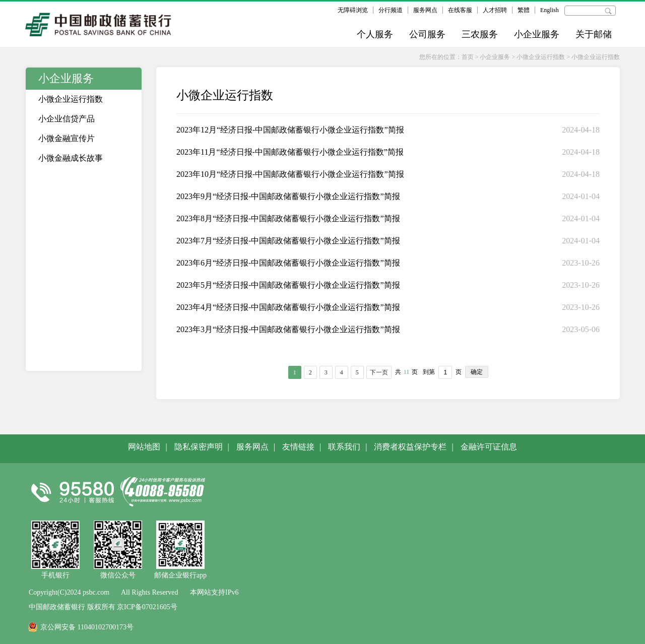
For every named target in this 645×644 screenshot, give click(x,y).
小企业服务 (537, 34)
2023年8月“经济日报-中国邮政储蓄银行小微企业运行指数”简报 (288, 218)
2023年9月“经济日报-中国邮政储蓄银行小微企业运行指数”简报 (288, 196)
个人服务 (375, 34)
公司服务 (427, 34)
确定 (477, 372)
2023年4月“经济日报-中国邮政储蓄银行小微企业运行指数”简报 (288, 307)
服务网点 (425, 10)
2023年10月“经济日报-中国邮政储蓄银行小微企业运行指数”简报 (290, 174)
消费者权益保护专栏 (410, 447)
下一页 (379, 372)
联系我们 (344, 447)
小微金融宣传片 (67, 138)
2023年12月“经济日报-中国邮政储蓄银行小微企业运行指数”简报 (290, 130)
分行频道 (391, 10)
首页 (468, 57)
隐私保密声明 (199, 447)
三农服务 (480, 34)
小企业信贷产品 (67, 119)
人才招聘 (495, 10)
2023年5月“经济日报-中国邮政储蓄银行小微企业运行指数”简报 (288, 285)
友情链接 (298, 447)
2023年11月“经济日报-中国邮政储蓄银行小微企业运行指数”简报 (290, 152)
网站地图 (144, 447)
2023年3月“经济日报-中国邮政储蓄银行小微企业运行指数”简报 (288, 329)
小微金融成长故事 (71, 158)
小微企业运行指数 (541, 57)
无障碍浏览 (353, 10)
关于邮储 (594, 34)
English (550, 10)
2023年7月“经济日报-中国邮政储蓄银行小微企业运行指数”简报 (288, 241)
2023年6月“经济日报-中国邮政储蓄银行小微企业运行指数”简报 (288, 263)
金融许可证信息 (489, 447)
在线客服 (460, 10)
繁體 (524, 10)
